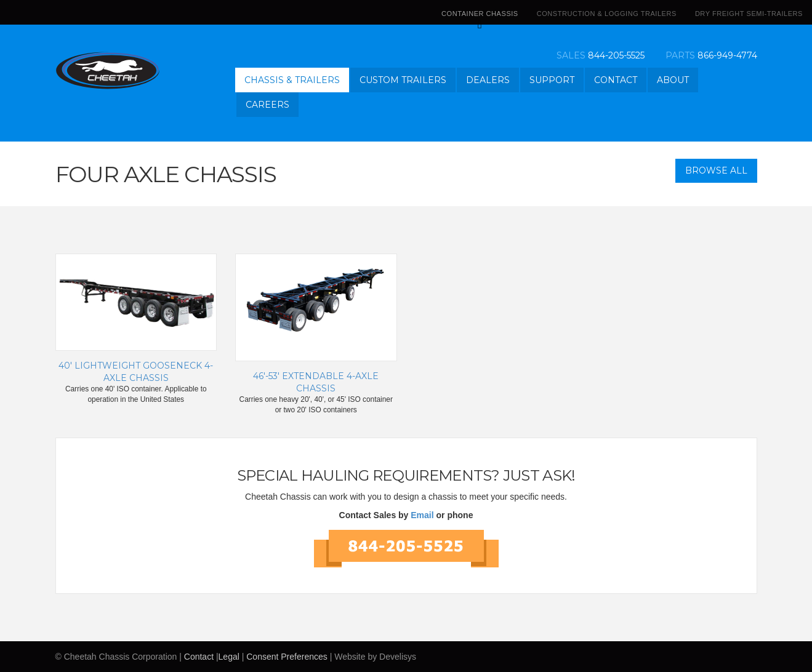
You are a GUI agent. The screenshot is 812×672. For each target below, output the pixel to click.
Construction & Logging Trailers (607, 14)
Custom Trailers (403, 80)
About (673, 80)
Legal (229, 657)
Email (422, 515)
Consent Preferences (287, 657)
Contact (616, 80)
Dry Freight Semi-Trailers (749, 14)
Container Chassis (480, 17)
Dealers (488, 80)
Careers (267, 105)
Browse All (716, 170)
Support (552, 80)
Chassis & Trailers (292, 80)
